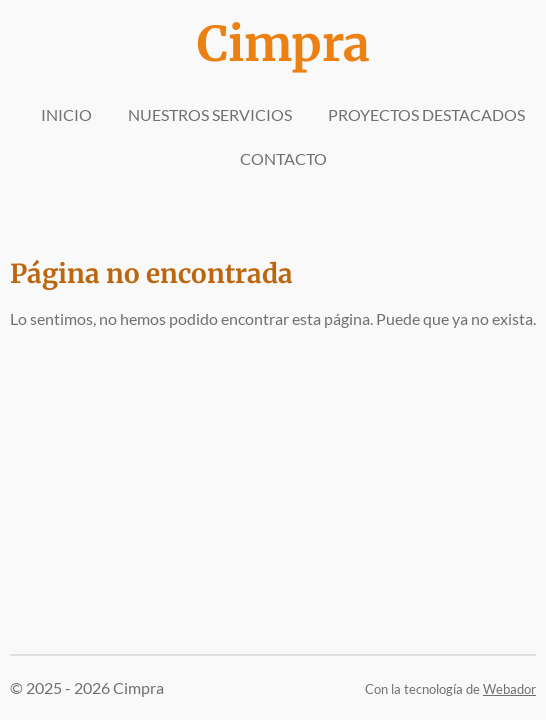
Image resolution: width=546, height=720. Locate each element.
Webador (509, 689)
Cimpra (283, 44)
